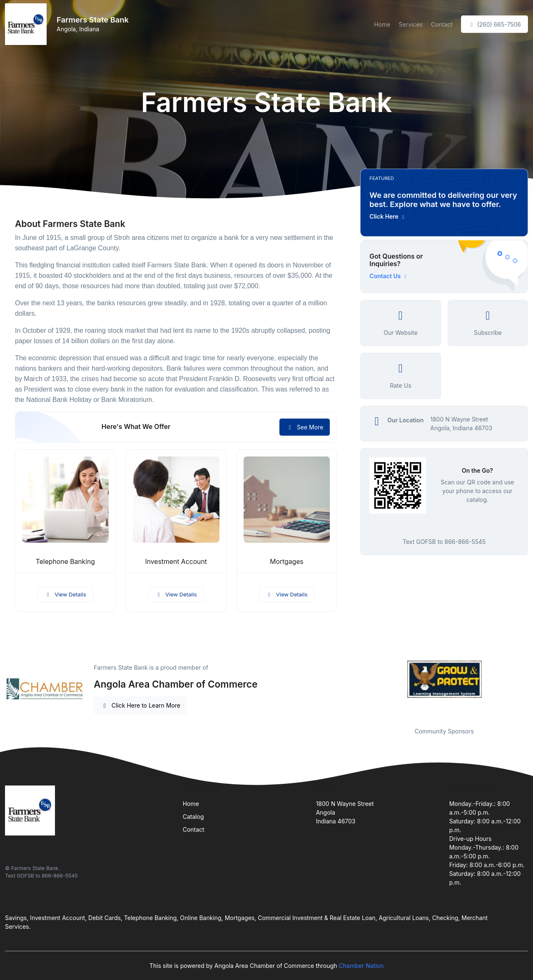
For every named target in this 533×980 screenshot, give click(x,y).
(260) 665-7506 (494, 24)
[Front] (27, 24)
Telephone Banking (65, 562)
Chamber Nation (361, 966)
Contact (442, 24)
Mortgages (287, 562)
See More (305, 427)
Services (411, 24)
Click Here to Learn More (141, 705)
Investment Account (176, 562)
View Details (65, 594)
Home (382, 24)
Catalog (193, 817)
